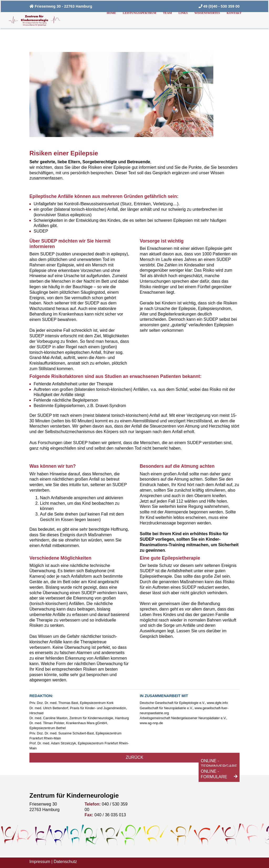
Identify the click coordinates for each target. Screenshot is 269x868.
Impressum (40, 862)
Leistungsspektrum (139, 13)
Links (183, 13)
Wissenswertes (207, 13)
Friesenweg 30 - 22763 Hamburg (61, 6)
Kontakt (234, 13)
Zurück (135, 757)
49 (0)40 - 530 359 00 (219, 6)
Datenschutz (65, 862)
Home (111, 13)
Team (167, 13)
